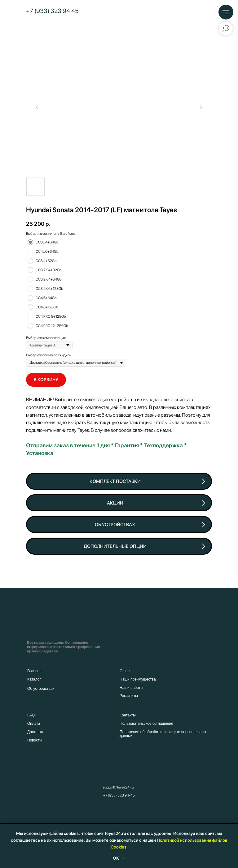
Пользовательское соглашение (146, 724)
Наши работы (131, 688)
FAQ (31, 715)
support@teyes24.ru (118, 787)
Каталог (34, 679)
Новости (34, 740)
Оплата (34, 724)
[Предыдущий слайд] (37, 107)
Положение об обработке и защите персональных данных (163, 734)
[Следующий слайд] (201, 107)
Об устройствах (41, 689)
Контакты (128, 715)
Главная (34, 671)
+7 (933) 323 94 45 (52, 11)
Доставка (35, 732)
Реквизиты (129, 696)
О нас (125, 671)
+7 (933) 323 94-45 (119, 795)
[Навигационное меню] (226, 12)
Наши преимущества (138, 679)
